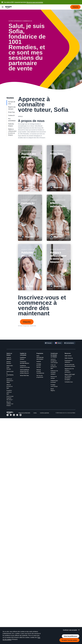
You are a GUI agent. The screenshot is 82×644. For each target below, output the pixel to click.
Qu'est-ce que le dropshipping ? (10, 374)
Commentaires (70, 343)
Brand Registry (53, 390)
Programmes (40, 353)
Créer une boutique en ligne (54, 367)
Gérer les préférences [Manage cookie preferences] (71, 636)
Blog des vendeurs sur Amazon (10, 404)
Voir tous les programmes (40, 376)
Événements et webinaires (68, 361)
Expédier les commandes (23, 354)
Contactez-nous (69, 382)
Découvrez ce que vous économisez (35, 2)
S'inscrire (27, 322)
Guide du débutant (9, 358)
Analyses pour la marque (54, 381)
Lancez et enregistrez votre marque (54, 361)
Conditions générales (44, 413)
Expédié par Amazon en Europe (25, 366)
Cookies (35, 413)
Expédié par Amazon (23, 358)
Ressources (68, 353)
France (59, 343)
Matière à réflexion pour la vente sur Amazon (12, 132)
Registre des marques (12, 108)
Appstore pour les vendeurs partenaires (69, 370)
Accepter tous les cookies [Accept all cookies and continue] (69, 640)
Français (49, 343)
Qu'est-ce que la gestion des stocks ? (10, 398)
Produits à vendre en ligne (9, 392)
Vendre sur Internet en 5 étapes (10, 381)
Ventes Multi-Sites (24, 375)
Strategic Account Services (39, 366)
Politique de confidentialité (24, 413)
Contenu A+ (12, 115)
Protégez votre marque (54, 386)
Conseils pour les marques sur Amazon (54, 355)
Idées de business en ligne (10, 386)
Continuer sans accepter (70, 630)
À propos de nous (12, 103)
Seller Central (68, 356)
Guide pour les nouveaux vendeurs (54, 372)
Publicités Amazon (11, 125)
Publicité (39, 362)
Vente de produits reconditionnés (40, 371)
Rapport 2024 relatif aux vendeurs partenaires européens (70, 377)
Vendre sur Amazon (9, 354)
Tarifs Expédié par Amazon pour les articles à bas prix (25, 371)
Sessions (10, 98)
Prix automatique (12, 120)
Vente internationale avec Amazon (40, 357)
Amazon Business (9, 362)
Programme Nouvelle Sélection (25, 362)
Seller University (69, 358)
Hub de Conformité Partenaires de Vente (70, 365)
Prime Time (11, 112)
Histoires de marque (54, 377)
